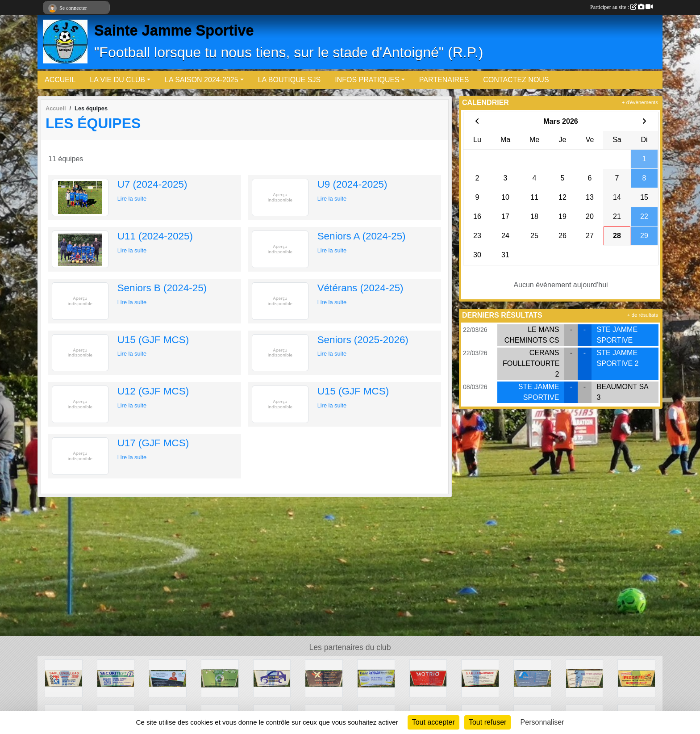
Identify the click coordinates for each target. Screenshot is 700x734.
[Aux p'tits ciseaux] (585, 678)
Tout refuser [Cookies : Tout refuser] (487, 722)
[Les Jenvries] (220, 678)
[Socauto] (272, 678)
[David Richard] (376, 678)
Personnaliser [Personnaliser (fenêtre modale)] (542, 722)
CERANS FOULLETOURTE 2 (531, 363)
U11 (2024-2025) (155, 236)
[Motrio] (428, 678)
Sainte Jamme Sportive (174, 30)
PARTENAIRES (444, 80)
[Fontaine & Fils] (532, 678)
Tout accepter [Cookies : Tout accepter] (433, 722)
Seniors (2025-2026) (363, 340)
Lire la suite (132, 199)
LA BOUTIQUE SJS (289, 80)
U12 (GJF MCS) (153, 391)
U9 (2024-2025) (352, 184)
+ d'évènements (640, 102)
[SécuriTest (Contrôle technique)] (116, 678)
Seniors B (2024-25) (162, 288)
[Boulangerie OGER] (324, 678)
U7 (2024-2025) (152, 184)
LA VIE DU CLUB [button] (117, 80)
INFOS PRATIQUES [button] (367, 80)
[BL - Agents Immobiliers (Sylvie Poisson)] (168, 678)
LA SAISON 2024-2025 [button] (202, 80)
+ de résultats (643, 315)
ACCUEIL (60, 80)
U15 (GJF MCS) (153, 340)
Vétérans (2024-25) (360, 288)
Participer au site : (621, 7)
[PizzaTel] (636, 678)
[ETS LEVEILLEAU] (64, 678)
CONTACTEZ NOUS (516, 80)
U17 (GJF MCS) (153, 443)
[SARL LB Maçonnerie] (480, 678)
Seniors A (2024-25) (362, 236)
